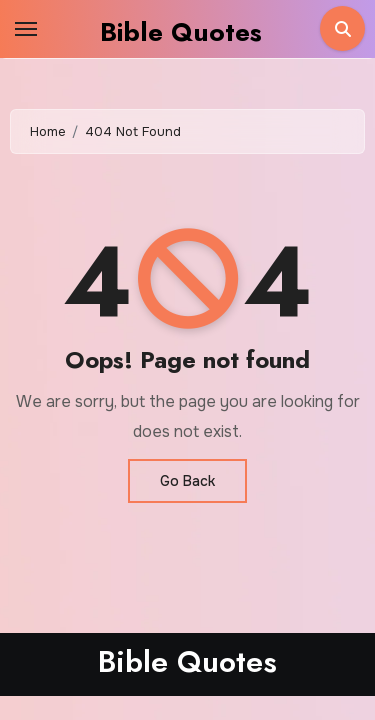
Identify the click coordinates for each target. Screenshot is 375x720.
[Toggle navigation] (26, 29)
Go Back (187, 481)
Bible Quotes (181, 32)
